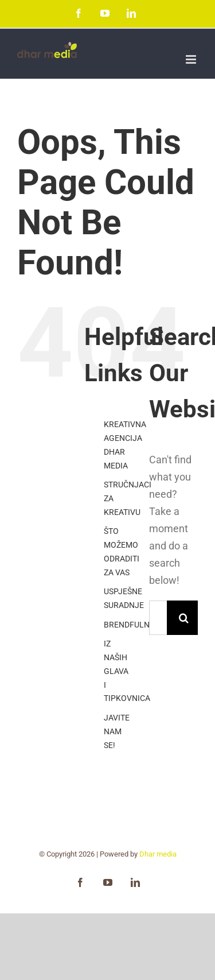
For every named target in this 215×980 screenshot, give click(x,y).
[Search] (184, 618)
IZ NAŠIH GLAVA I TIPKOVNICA (127, 671)
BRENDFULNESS (134, 625)
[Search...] (158, 618)
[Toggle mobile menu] (192, 59)
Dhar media (158, 854)
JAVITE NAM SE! (117, 731)
